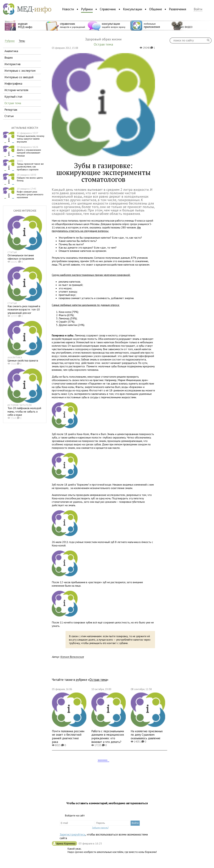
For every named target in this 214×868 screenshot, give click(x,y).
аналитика (11, 51)
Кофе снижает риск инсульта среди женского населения (30, 193)
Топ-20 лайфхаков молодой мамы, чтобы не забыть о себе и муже (24, 411)
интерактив (12, 64)
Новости (68, 9)
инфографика (13, 83)
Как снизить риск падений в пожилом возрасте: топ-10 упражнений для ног (24, 309)
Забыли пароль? (100, 828)
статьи (9, 116)
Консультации (133, 9)
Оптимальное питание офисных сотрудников (21, 257)
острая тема (13, 103)
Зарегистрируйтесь (73, 834)
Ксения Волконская (72, 657)
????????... (103, 761)
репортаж (11, 110)
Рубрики (87, 9)
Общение (156, 9)
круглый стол (13, 97)
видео (9, 57)
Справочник (108, 9)
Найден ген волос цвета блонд (30, 178)
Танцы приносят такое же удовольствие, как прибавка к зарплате (30, 165)
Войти (198, 9)
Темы (22, 41)
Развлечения (178, 9)
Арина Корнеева (66, 843)
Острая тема (98, 680)
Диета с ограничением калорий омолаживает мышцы (29, 151)
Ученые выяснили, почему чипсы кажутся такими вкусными (31, 137)
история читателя (16, 90)
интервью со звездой (19, 77)
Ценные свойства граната (23, 360)
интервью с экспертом (20, 71)
